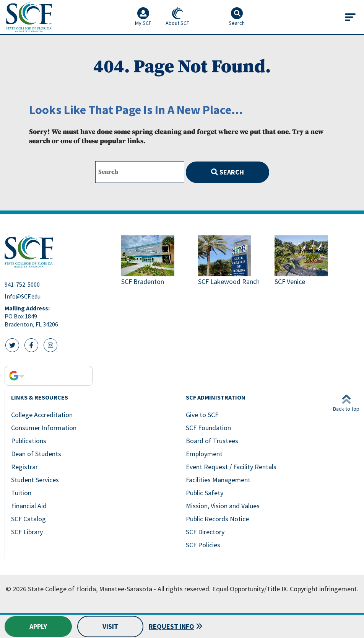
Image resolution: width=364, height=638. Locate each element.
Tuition (21, 493)
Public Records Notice (217, 519)
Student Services (35, 480)
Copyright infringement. (324, 589)
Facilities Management (218, 480)
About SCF (177, 17)
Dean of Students (36, 454)
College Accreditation (42, 415)
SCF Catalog (28, 519)
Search (227, 172)
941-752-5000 (22, 284)
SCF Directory (205, 532)
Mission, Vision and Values (223, 506)
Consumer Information (44, 428)
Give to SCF (202, 415)
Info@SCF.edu (23, 296)
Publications (29, 441)
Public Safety (205, 493)
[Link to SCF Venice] (310, 261)
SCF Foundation (208, 428)
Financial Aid (29, 506)
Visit (110, 626)
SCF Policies (203, 545)
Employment (204, 454)
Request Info (171, 626)
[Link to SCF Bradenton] (157, 261)
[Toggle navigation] (350, 17)
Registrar (24, 467)
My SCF (143, 17)
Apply (38, 626)
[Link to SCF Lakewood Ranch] (233, 261)
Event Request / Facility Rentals (231, 467)
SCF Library (27, 532)
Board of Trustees (212, 441)
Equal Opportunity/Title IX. (250, 589)
